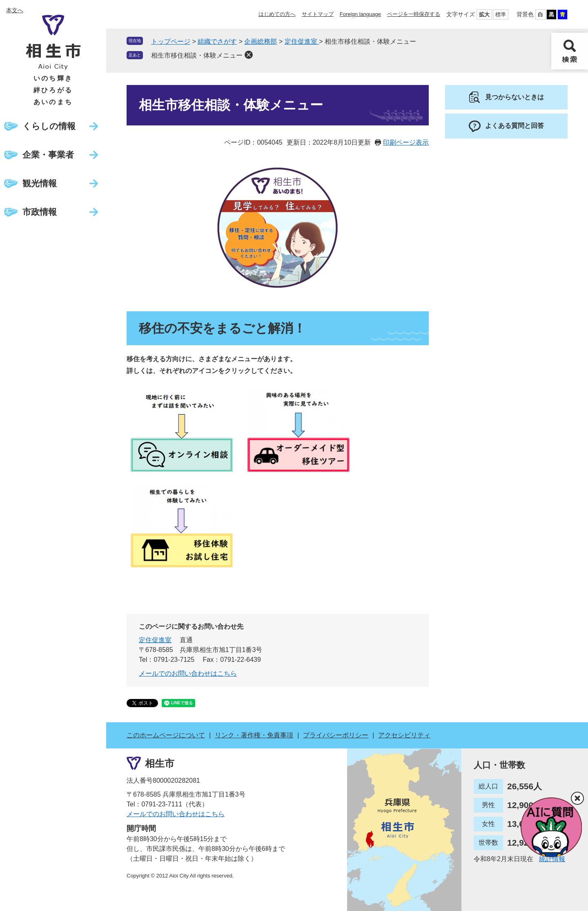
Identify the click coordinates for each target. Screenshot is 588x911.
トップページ (171, 41)
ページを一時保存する (414, 14)
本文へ (15, 10)
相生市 (160, 763)
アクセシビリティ (404, 735)
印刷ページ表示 (406, 142)
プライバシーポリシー (336, 735)
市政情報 (40, 212)
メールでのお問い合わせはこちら (188, 673)
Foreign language (360, 14)
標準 (501, 15)
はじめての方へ (277, 14)
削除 (249, 55)
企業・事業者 (48, 155)
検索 (570, 51)
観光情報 (40, 183)
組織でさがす (217, 41)
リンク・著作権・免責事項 (254, 735)
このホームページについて (166, 735)
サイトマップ (318, 14)
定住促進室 (302, 41)
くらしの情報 (49, 126)
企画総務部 (261, 41)
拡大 (484, 15)
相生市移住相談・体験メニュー (197, 55)
